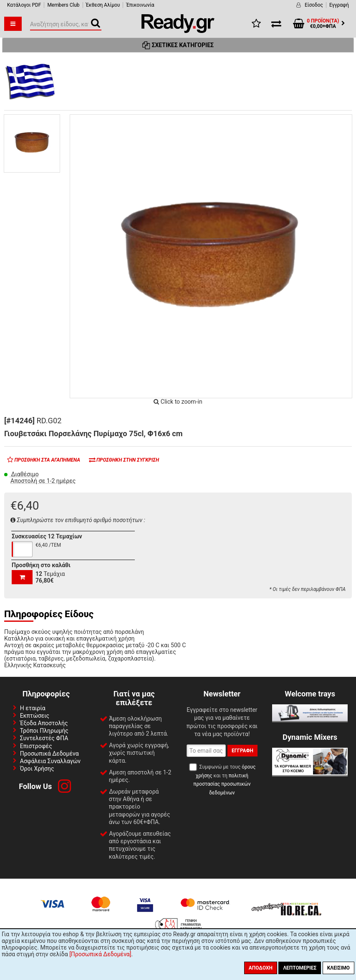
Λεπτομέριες (300, 968)
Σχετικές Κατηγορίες (178, 45)
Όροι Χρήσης (37, 769)
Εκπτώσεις (35, 716)
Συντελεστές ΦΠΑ (44, 738)
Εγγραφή (339, 5)
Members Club (63, 5)
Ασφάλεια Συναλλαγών (50, 761)
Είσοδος (314, 5)
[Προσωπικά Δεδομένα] (100, 954)
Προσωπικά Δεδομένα (49, 754)
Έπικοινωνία (140, 5)
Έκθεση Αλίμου (103, 5)
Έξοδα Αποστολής (44, 723)
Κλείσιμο (338, 968)
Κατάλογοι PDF (24, 5)
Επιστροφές (36, 746)
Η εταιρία (33, 708)
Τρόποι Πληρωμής (44, 731)
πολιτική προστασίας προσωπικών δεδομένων (222, 784)
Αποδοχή (261, 968)
